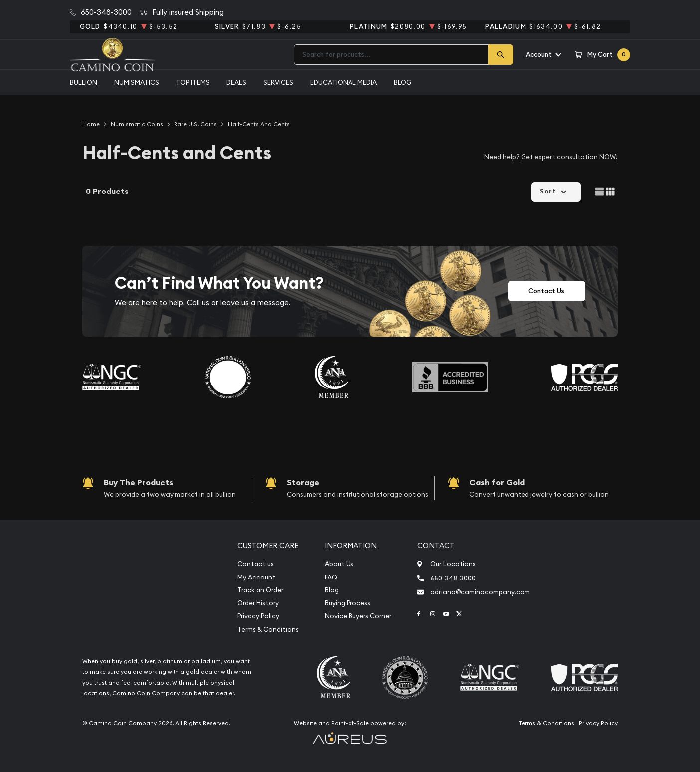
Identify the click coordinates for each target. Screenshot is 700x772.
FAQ (331, 577)
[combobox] (391, 55)
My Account (257, 577)
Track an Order (260, 590)
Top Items (193, 82)
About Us (339, 564)
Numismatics (137, 82)
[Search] (501, 55)
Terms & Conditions (268, 630)
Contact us (256, 564)
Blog (403, 82)
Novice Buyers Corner (358, 616)
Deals (236, 82)
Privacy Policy (258, 616)
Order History (258, 603)
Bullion (84, 82)
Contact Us (546, 291)
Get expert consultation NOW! (569, 157)
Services (278, 82)
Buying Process (348, 603)
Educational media (344, 82)
